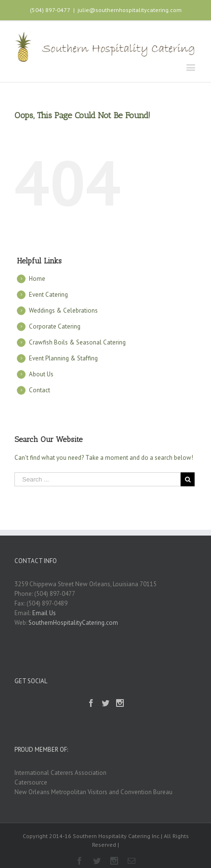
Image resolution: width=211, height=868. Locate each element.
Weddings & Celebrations (63, 310)
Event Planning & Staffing (63, 358)
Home (37, 279)
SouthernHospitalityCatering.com (73, 623)
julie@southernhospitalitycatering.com (130, 10)
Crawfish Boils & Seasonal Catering (77, 342)
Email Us (44, 613)
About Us (41, 374)
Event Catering (48, 295)
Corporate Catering (55, 326)
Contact (40, 390)
